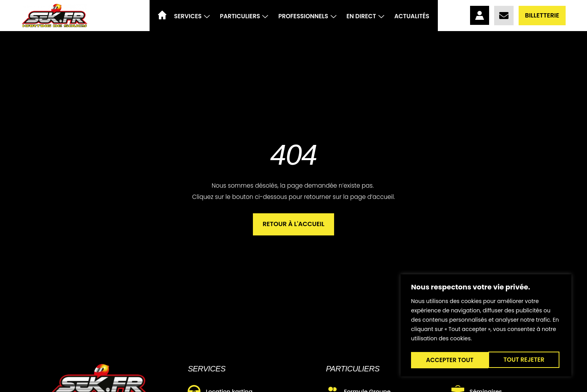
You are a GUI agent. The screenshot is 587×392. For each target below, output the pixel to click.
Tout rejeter (446, 360)
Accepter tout (523, 360)
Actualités (412, 16)
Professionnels (307, 16)
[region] (486, 327)
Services (192, 16)
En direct (365, 16)
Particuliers (244, 16)
